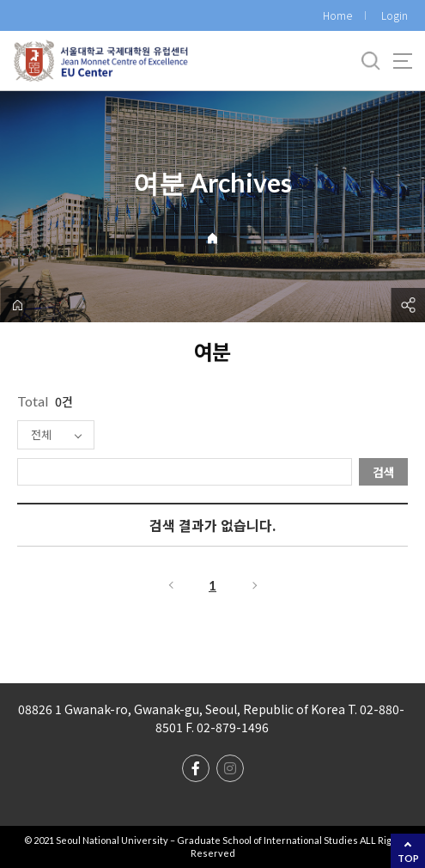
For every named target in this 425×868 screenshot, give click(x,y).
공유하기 (408, 305)
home (17, 305)
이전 (170, 585)
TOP (408, 858)
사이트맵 (403, 61)
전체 (41, 434)
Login (395, 15)
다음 (256, 585)
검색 (384, 472)
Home (337, 15)
